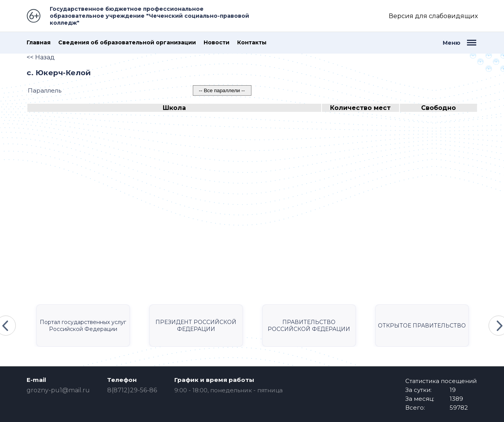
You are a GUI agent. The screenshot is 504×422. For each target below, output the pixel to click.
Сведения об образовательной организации (127, 43)
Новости (217, 43)
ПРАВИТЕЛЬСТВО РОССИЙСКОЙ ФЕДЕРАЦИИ (309, 326)
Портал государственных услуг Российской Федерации (83, 326)
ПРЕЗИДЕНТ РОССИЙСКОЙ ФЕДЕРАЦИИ (196, 326)
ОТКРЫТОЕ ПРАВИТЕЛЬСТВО (422, 326)
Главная (39, 43)
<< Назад (41, 57)
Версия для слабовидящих (433, 16)
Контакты (252, 43)
